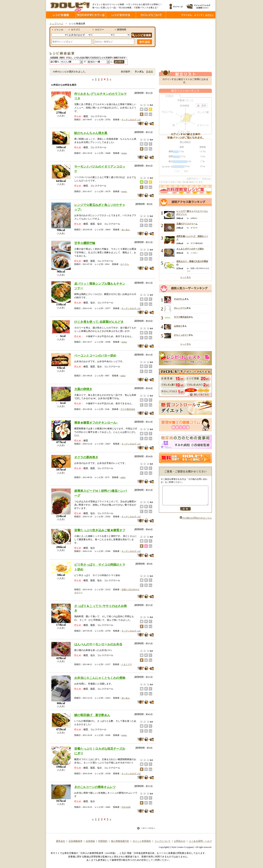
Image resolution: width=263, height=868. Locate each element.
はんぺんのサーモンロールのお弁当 (98, 644)
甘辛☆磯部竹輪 (85, 243)
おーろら (125, 264)
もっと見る (186, 277)
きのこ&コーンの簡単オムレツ (95, 787)
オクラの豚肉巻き (86, 457)
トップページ (56, 24)
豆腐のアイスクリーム (187, 224)
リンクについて (163, 841)
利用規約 (103, 841)
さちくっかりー (181, 335)
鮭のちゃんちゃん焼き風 (91, 133)
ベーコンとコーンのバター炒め (95, 356)
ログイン (209, 15)
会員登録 (90, 841)
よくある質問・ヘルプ (200, 841)
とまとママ (127, 664)
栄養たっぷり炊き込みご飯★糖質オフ (100, 530)
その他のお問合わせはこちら (196, 522)
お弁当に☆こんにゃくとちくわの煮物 (100, 678)
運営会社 (61, 841)
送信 (185, 512)
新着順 (149, 72)
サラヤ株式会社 (128, 409)
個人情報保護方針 (120, 841)
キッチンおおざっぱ (131, 120)
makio (123, 376)
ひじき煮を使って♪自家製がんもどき (99, 322)
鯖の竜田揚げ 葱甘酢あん (92, 715)
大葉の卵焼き (83, 389)
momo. (124, 153)
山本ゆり (178, 326)
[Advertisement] (185, 45)
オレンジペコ (180, 308)
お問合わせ (180, 841)
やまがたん (179, 299)
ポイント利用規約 (142, 841)
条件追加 (145, 42)
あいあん (126, 230)
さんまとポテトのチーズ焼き (190, 249)
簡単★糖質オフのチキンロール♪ (96, 423)
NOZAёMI (126, 807)
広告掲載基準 (75, 841)
